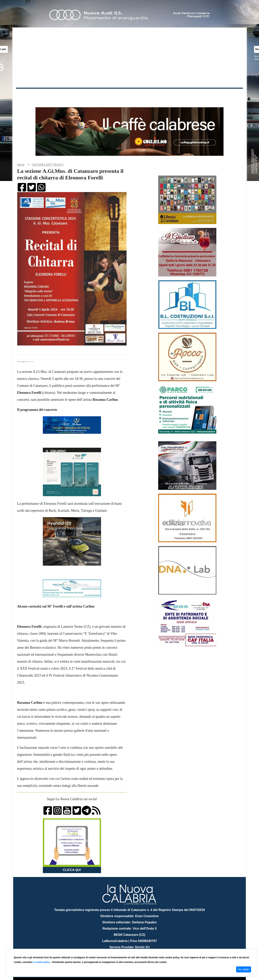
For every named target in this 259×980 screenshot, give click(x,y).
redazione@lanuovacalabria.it (138, 947)
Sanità (85, 95)
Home (26, 94)
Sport (130, 95)
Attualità (99, 95)
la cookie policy (42, 962)
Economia (115, 95)
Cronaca (57, 95)
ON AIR (228, 95)
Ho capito (244, 969)
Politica (71, 95)
